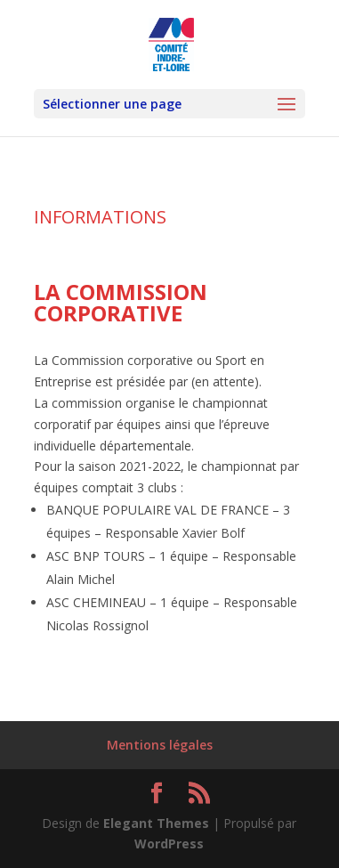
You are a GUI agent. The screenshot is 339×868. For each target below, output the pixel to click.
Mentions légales (160, 745)
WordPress (169, 844)
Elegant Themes (156, 823)
